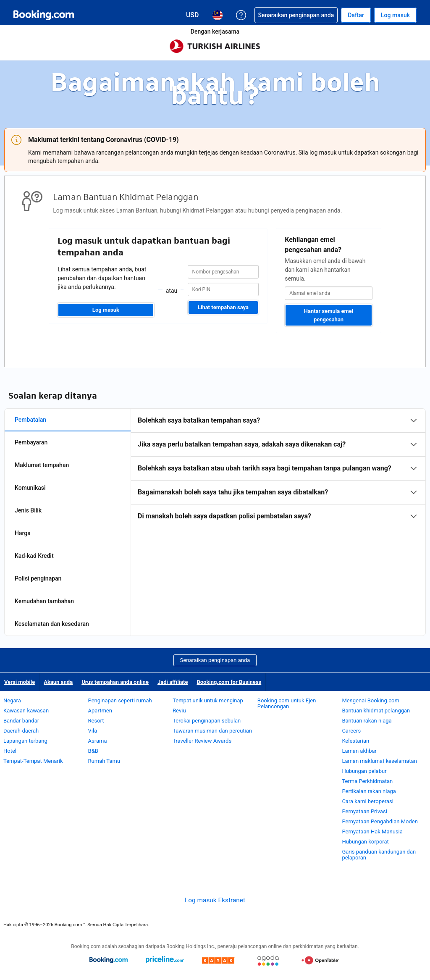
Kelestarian (355, 741)
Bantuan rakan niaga (367, 721)
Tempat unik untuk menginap (208, 700)
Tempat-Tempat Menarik (33, 761)
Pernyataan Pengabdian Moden (380, 821)
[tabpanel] (278, 468)
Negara (12, 700)
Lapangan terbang (25, 741)
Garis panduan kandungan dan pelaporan (379, 855)
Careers (351, 731)
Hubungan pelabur (364, 771)
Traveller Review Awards (202, 741)
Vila (93, 731)
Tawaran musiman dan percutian (212, 731)
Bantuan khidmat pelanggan (376, 711)
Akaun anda (58, 682)
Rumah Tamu (104, 761)
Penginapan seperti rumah (120, 700)
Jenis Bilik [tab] (28, 510)
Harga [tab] (23, 533)
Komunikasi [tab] (30, 488)
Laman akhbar (359, 751)
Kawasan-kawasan (26, 711)
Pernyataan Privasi (364, 811)
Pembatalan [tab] (30, 420)
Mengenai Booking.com (370, 700)
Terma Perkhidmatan (367, 781)
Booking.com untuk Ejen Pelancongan (287, 703)
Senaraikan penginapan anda (215, 660)
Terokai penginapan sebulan (207, 721)
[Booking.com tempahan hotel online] (44, 15)
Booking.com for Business (229, 682)
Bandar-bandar (21, 721)
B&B (93, 751)
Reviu (179, 711)
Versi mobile (20, 682)
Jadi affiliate (173, 682)
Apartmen (100, 711)
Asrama (98, 741)
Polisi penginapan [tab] (38, 578)
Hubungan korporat (365, 842)
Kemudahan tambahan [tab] (44, 601)
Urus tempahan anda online (115, 682)
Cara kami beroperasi (368, 801)
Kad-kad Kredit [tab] (34, 556)
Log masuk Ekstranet (215, 900)
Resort (96, 721)
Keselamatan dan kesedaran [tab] (52, 624)
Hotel (10, 751)
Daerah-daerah (21, 731)
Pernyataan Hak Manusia (372, 832)
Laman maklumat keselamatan (379, 761)
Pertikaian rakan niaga (369, 791)
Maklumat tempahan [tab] (42, 465)
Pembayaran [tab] (31, 442)
